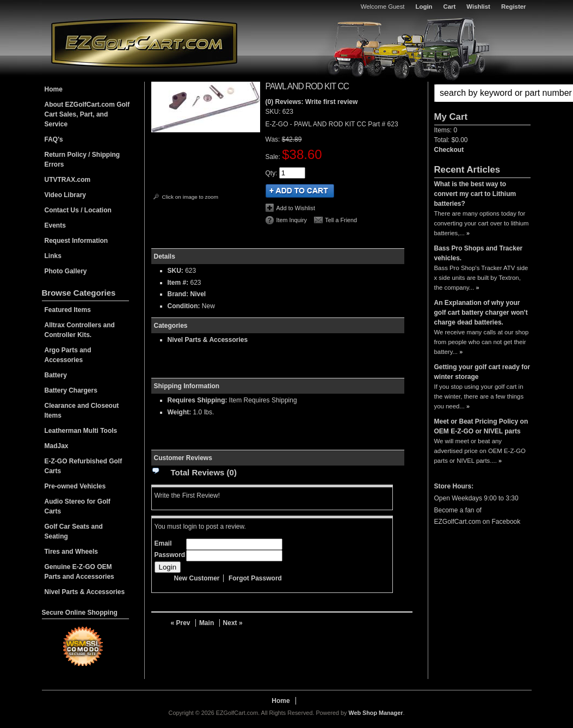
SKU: (274, 112)
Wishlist (478, 7)
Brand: (178, 294)
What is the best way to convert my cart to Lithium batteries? (475, 194)
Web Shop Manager (375, 713)
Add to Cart (300, 191)
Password (170, 555)
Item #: (179, 283)
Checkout (449, 150)
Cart (450, 7)
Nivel (198, 294)
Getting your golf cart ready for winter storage (482, 372)
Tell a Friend (341, 220)
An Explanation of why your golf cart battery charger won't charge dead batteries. (481, 313)
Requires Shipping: (198, 400)
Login (424, 7)
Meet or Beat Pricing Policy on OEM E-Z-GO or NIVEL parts (481, 426)
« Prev (181, 623)
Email (163, 543)
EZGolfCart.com (144, 43)
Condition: (184, 306)
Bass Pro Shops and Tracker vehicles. (479, 253)
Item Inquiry (292, 220)
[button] (482, 93)
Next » (233, 623)
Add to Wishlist (296, 208)
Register (514, 7)
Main (207, 623)
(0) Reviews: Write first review (312, 102)
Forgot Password (255, 578)
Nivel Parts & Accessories (208, 340)
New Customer (197, 578)
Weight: (180, 412)
